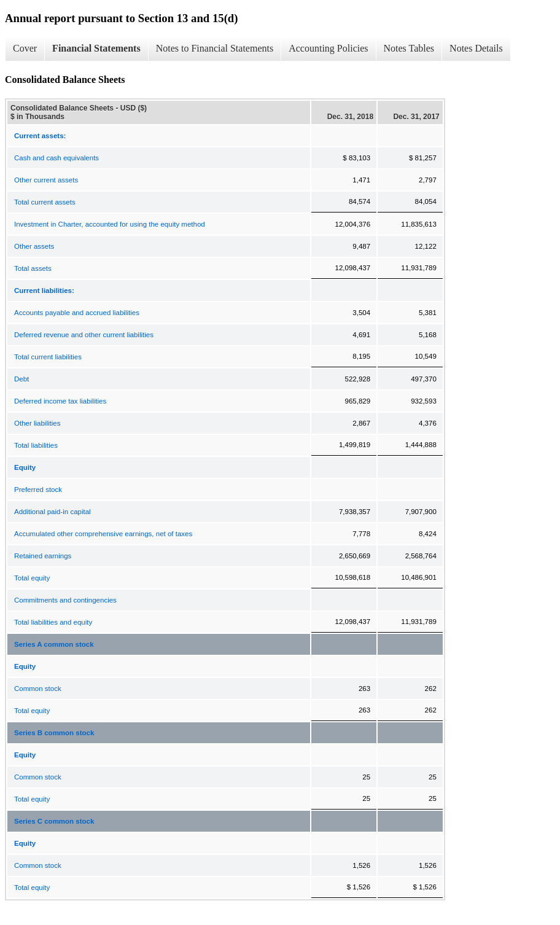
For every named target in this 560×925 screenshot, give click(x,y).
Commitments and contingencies (65, 600)
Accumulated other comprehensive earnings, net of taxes (103, 534)
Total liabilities (36, 445)
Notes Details (476, 48)
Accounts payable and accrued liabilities (77, 313)
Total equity (32, 578)
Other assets (34, 246)
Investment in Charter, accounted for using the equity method (110, 224)
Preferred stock (38, 490)
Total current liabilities (48, 357)
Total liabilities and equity (53, 622)
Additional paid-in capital (52, 512)
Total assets (33, 268)
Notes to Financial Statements (215, 48)
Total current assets (45, 202)
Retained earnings (43, 556)
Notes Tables (409, 48)
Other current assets (46, 180)
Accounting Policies (328, 48)
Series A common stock (54, 644)
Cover (25, 48)
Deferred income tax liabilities (60, 401)
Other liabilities (37, 423)
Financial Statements (96, 48)
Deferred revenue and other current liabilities (84, 335)
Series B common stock (54, 733)
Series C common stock (54, 821)
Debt (21, 379)
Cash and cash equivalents (56, 158)
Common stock (38, 689)
